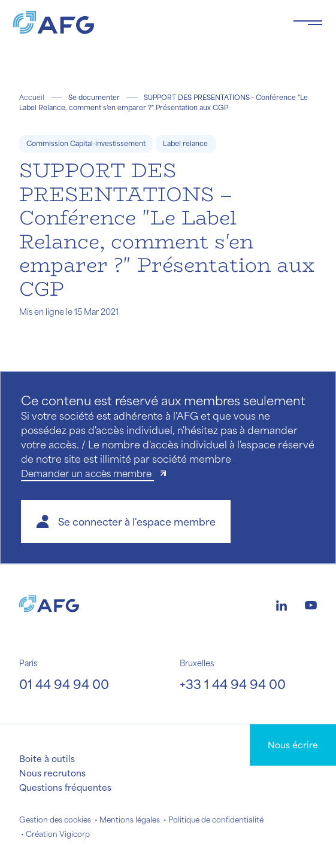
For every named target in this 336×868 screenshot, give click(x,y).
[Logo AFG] (143, 22)
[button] (126, 521)
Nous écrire (293, 745)
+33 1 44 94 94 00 (233, 684)
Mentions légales (130, 820)
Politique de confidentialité (216, 820)
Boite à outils (47, 758)
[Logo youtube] (311, 604)
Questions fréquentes (65, 787)
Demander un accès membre (87, 473)
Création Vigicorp (58, 834)
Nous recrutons (52, 773)
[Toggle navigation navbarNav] (308, 23)
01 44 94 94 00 (64, 684)
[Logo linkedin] (281, 604)
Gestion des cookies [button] (55, 820)
